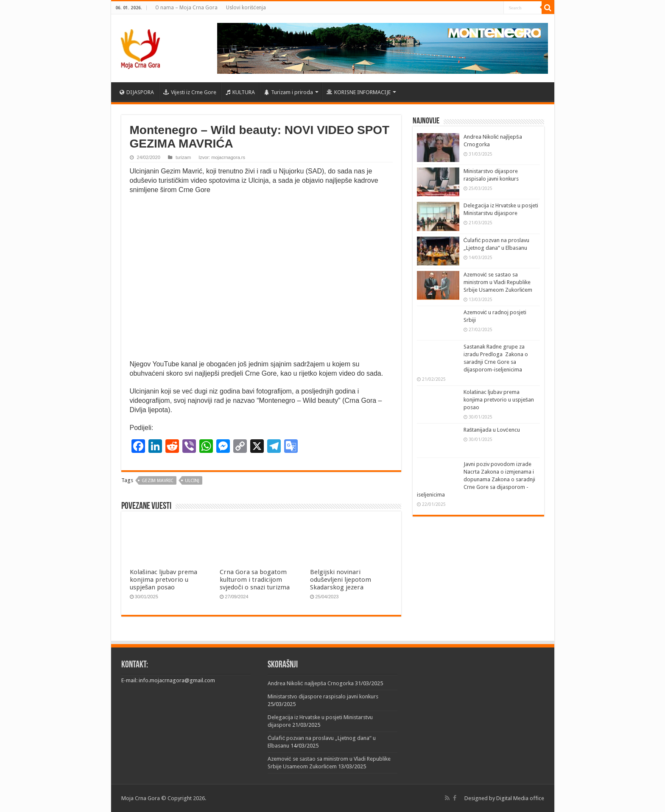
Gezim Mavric (158, 481)
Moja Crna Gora (141, 798)
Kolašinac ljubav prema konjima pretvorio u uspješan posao (164, 580)
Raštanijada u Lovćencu (492, 430)
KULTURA (240, 92)
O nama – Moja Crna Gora (186, 8)
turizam (183, 157)
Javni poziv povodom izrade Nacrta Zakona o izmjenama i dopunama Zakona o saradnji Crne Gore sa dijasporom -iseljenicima (476, 479)
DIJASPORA (137, 92)
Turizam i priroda (289, 92)
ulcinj (192, 481)
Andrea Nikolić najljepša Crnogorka (311, 683)
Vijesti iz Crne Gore (190, 92)
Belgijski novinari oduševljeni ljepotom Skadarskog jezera (341, 580)
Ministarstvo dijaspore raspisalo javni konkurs (323, 696)
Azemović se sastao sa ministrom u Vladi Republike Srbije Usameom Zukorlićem (498, 282)
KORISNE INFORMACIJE (359, 92)
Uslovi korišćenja (246, 8)
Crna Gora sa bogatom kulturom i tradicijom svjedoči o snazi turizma (255, 580)
